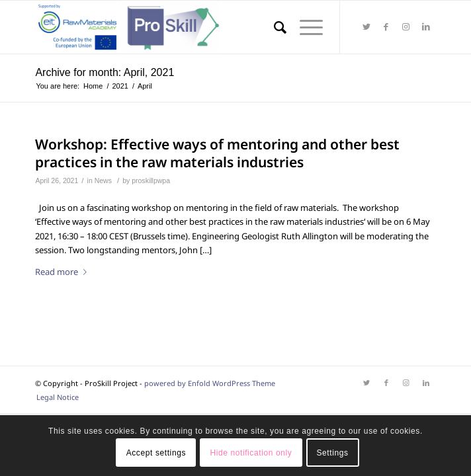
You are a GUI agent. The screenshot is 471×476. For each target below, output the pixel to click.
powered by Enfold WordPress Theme (210, 383)
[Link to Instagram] (406, 27)
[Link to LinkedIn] (426, 27)
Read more (64, 272)
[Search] (274, 27)
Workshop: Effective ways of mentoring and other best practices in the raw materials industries (217, 153)
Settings (332, 453)
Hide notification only (251, 453)
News (103, 180)
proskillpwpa (151, 180)
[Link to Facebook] (386, 27)
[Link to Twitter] (366, 27)
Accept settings (156, 453)
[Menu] (305, 27)
